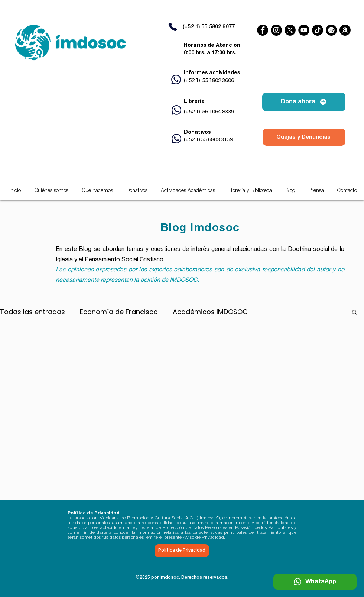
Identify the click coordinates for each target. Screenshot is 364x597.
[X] (290, 30)
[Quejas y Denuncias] (304, 137)
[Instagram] (276, 30)
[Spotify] (331, 30)
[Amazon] (345, 30)
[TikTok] (318, 30)
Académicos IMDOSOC (210, 312)
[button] (188, 191)
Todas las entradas (32, 312)
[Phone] (173, 27)
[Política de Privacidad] (182, 551)
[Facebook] (263, 30)
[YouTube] (304, 30)
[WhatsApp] (315, 582)
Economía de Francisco (119, 312)
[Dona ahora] (304, 102)
